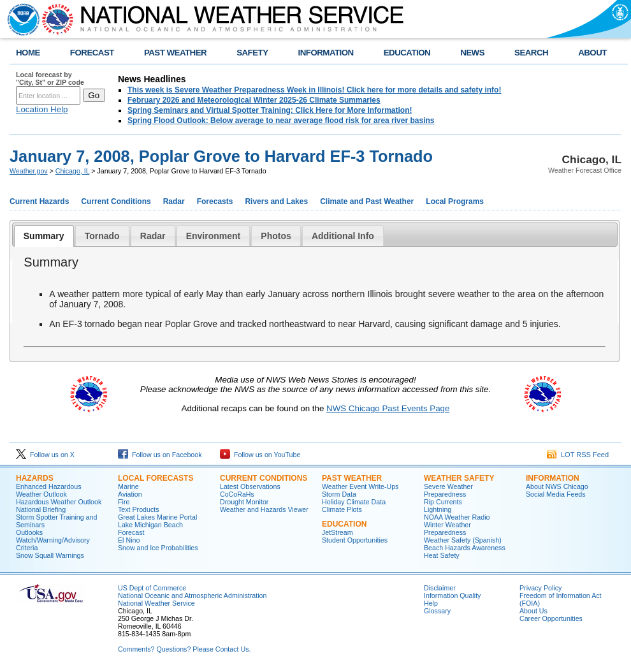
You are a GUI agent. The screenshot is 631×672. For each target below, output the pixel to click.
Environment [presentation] (214, 236)
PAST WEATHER (175, 53)
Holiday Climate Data (354, 502)
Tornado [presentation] (102, 236)
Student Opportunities (355, 540)
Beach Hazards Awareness (465, 548)
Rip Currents (443, 502)
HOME (28, 53)
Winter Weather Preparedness (447, 529)
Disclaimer (440, 588)
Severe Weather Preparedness (448, 490)
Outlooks (29, 532)
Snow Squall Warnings (50, 555)
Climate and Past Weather (367, 201)
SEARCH (531, 53)
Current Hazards (39, 201)
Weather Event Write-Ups (360, 486)
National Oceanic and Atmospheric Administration (192, 595)
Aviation (130, 494)
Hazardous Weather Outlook (59, 502)
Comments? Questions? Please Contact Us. (184, 649)
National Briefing (41, 509)
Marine (128, 486)
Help (431, 603)
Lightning (438, 509)
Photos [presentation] (276, 236)
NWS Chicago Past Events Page (388, 408)
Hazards (35, 478)
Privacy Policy (540, 588)
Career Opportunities (551, 618)
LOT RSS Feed (578, 455)
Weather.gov (29, 171)
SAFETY (252, 53)
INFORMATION (326, 53)
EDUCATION (407, 53)
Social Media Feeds (556, 494)
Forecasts (215, 201)
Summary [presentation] (44, 236)
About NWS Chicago (557, 486)
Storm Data (339, 494)
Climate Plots (342, 509)
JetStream (337, 532)
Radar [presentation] (153, 236)
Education (344, 524)
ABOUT (592, 53)
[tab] (44, 236)
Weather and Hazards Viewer (264, 509)
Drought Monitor (244, 502)
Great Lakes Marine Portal (157, 517)
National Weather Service (156, 603)
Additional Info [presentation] (343, 236)
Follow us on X (45, 455)
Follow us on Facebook (160, 455)
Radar (174, 201)
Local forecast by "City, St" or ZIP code (50, 78)
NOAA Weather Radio (457, 517)
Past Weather (352, 478)
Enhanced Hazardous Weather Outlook (49, 490)
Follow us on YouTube (260, 455)
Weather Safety (459, 478)
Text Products (139, 509)
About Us (533, 611)
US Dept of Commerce (152, 588)
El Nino (129, 540)
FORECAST (92, 53)
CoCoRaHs (237, 494)
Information (553, 478)
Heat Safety (442, 555)
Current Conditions (116, 201)
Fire (124, 502)
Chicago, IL (73, 171)
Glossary (437, 611)
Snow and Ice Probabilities (158, 548)
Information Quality (452, 595)
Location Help (42, 109)
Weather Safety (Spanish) (463, 540)
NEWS (472, 53)
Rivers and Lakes (276, 201)
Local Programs (455, 201)
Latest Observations (250, 486)
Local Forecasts (156, 478)
